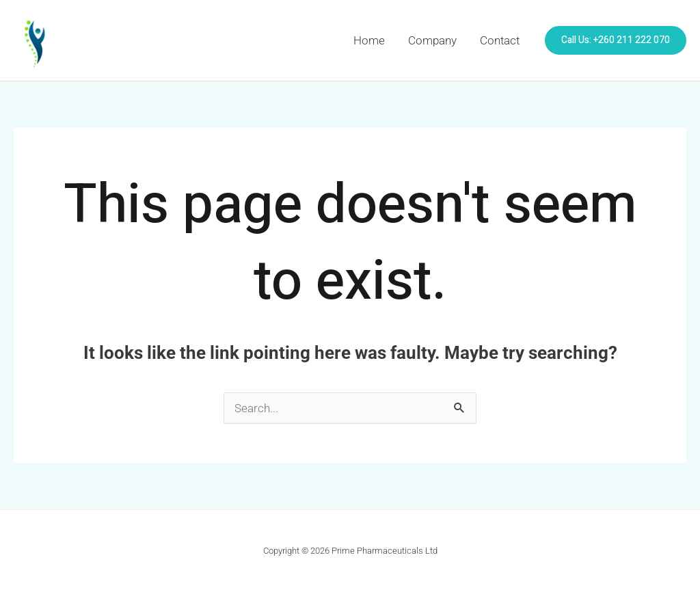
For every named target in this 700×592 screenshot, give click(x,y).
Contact (500, 40)
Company (432, 40)
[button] (616, 40)
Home (369, 40)
